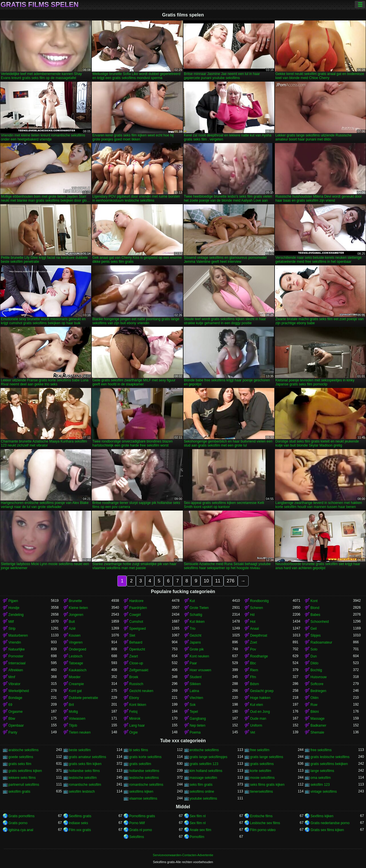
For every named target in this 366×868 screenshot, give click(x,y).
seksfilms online (202, 792)
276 (231, 581)
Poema (195, 732)
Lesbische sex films (265, 823)
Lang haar (137, 725)
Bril (71, 705)
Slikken (195, 684)
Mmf (12, 677)
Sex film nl (198, 816)
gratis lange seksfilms (267, 757)
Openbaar (16, 725)
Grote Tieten (199, 608)
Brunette (75, 601)
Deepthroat (259, 635)
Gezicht (196, 635)
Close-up (136, 663)
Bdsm (255, 684)
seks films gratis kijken (267, 785)
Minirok (135, 719)
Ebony (134, 698)
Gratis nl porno (141, 830)
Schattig (196, 615)
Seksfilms (137, 837)
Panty (13, 732)
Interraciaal (17, 663)
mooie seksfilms (262, 778)
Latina (195, 691)
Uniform (256, 725)
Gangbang (198, 719)
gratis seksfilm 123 (204, 764)
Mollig (73, 712)
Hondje (14, 608)
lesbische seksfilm (83, 778)
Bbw (12, 719)
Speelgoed (137, 629)
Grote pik (197, 649)
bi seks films (139, 750)
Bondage (15, 698)
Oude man (258, 719)
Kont (314, 601)
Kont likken (138, 705)
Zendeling (16, 615)
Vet (253, 732)
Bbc (253, 663)
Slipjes (315, 635)
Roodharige (259, 656)
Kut (192, 601)
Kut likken (197, 622)
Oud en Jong (260, 712)
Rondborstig (259, 601)
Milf (11, 622)
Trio (193, 629)
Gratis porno (18, 823)
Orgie (133, 732)
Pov (253, 649)
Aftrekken (16, 670)
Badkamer (318, 725)
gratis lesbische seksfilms (330, 757)
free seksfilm (260, 750)
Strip (12, 629)
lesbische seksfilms (144, 778)
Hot (253, 622)
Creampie (76, 684)
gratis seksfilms (262, 764)
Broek (134, 677)
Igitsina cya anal (21, 830)
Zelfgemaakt (139, 670)
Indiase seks (79, 823)
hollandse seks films (84, 771)
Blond (315, 608)
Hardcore (136, 601)
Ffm (253, 677)
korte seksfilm (261, 771)
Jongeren (76, 615)
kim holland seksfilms (206, 771)
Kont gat (75, 691)
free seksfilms (321, 750)
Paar (193, 663)
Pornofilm (197, 837)
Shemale (317, 732)
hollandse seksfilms (144, 771)
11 (218, 581)
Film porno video (263, 830)
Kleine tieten (78, 608)
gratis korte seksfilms (145, 757)
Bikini (315, 712)
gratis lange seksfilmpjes (209, 757)
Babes (315, 615)
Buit (72, 622)
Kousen (75, 635)
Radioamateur (321, 642)
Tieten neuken (80, 732)
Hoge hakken (260, 698)
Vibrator (14, 684)
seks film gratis (201, 785)
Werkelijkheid (19, 691)
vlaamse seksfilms (143, 798)
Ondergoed (78, 649)
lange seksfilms (322, 771)
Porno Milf (137, 823)
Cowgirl (135, 615)
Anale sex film (201, 830)
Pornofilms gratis (142, 816)
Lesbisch (76, 656)
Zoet (254, 642)
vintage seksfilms (323, 792)
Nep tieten (198, 725)
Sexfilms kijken (322, 816)
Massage (317, 719)
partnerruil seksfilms (24, 785)
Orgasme (15, 712)
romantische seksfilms (146, 785)
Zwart (134, 656)
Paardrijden (138, 608)
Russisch (136, 684)
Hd (252, 615)
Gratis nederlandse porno (330, 823)
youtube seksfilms (203, 798)
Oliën (314, 698)
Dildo (314, 663)
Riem (254, 670)
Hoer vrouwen (201, 670)
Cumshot (136, 622)
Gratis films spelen (40, 5)
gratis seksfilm (140, 764)
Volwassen (77, 719)
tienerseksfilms (261, 792)
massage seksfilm (203, 778)
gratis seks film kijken (85, 764)
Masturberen (18, 635)
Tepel (194, 712)
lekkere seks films (22, 778)
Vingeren (76, 642)
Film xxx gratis (80, 830)
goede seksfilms (21, 757)
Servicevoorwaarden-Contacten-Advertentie (183, 855)
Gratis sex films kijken (327, 830)
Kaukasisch (78, 670)
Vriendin (15, 642)
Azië (72, 629)
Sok (193, 705)
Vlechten (197, 698)
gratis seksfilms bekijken (329, 764)
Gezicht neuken (141, 691)
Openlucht (137, 649)
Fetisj (133, 712)
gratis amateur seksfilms (88, 757)
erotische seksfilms (204, 750)
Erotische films (261, 816)
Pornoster (16, 656)
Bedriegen (318, 691)
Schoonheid (319, 622)
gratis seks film (20, 764)
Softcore (317, 684)
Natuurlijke (17, 649)
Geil (313, 629)
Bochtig (316, 670)
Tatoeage (76, 663)
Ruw (314, 705)
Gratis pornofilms (21, 816)
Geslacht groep (262, 691)
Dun (314, 656)
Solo (314, 649)
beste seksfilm (80, 750)
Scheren (257, 608)
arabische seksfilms (24, 750)
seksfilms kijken (141, 792)
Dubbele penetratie (83, 698)
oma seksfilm (320, 778)
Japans (195, 642)
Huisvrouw (318, 677)
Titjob (73, 725)
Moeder (75, 677)
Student (196, 677)
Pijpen (13, 601)
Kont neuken (199, 656)
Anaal (255, 629)
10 (206, 581)
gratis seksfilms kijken (25, 771)
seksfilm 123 (320, 785)
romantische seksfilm (85, 785)
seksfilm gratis (19, 792)
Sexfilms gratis (80, 816)
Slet (132, 635)
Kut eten (257, 705)
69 (10, 705)
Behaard (136, 642)
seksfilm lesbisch (82, 792)
